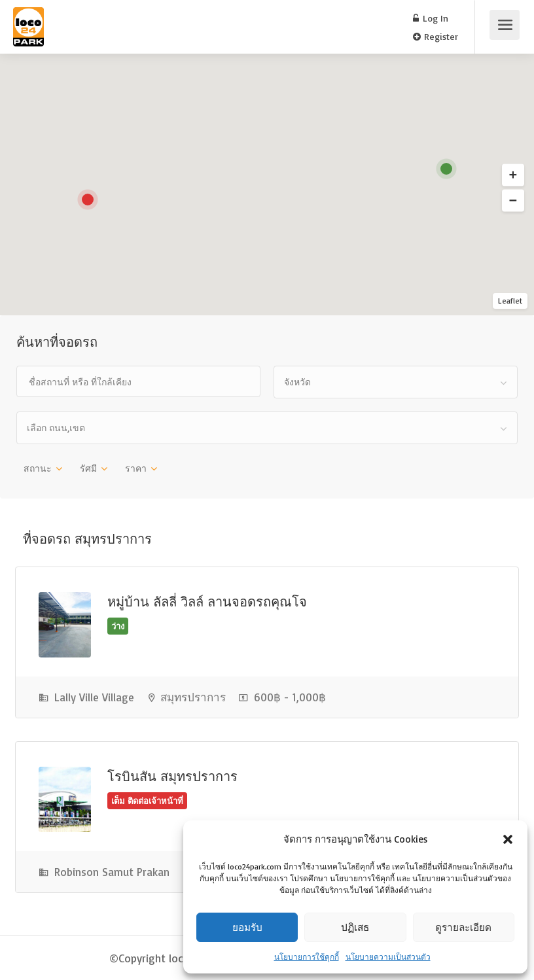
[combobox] (396, 382)
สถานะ (38, 468)
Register (436, 36)
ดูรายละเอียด (464, 927)
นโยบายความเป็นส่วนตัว (388, 957)
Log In (431, 18)
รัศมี (88, 468)
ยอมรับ (247, 927)
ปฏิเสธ (355, 927)
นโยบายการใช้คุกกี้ (307, 957)
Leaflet (510, 301)
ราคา (136, 468)
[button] (508, 839)
